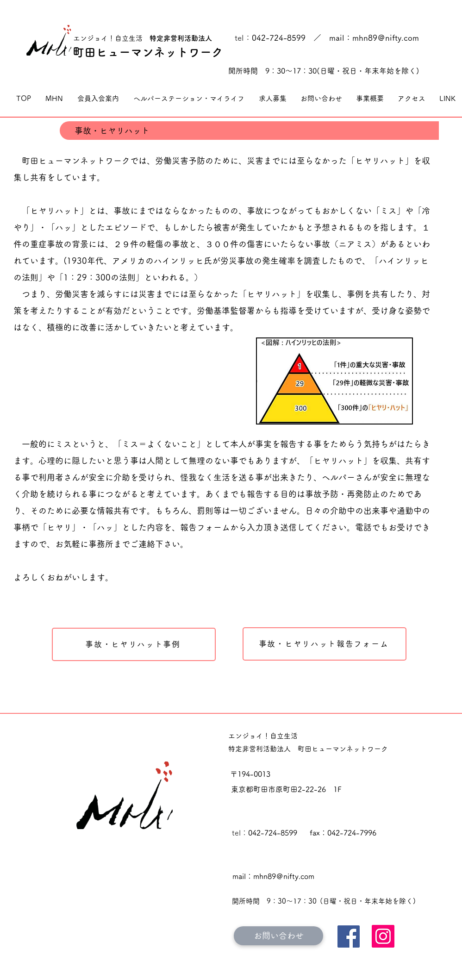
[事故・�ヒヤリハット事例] (134, 644)
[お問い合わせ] (278, 936)
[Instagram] (383, 936)
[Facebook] (349, 936)
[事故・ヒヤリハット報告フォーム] (325, 644)
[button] (54, 99)
